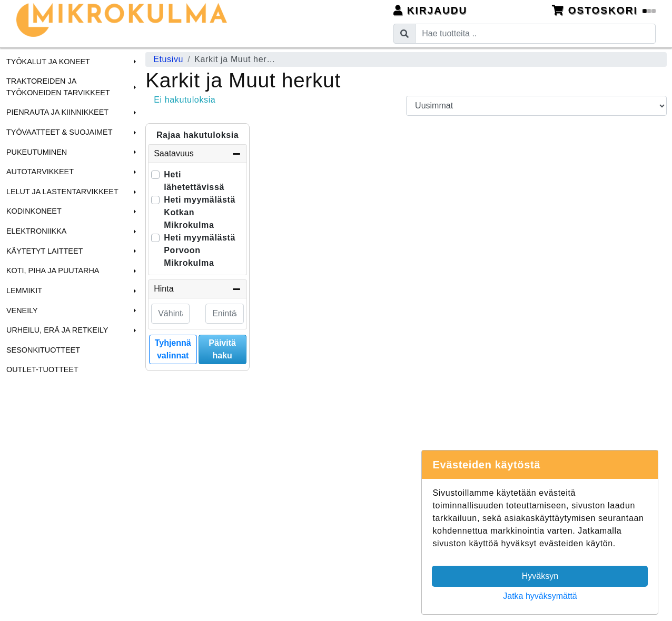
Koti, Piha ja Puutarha (53, 271)
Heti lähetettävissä (194, 181)
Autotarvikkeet (40, 172)
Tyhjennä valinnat (173, 349)
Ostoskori (604, 10)
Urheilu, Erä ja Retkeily (57, 330)
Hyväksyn (540, 576)
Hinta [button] (197, 289)
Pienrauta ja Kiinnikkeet (57, 112)
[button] (133, 62)
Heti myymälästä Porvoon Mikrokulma (200, 250)
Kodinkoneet (34, 211)
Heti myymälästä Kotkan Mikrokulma (200, 212)
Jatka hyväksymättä (540, 596)
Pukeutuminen (37, 152)
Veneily (22, 310)
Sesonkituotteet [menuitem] (43, 350)
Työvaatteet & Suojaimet (60, 132)
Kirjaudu (431, 10)
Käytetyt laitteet (45, 251)
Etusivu (168, 59)
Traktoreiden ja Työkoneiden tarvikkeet (58, 87)
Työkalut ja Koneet (48, 62)
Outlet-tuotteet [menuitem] (42, 369)
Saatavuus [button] (197, 154)
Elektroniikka (36, 231)
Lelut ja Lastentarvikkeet (62, 192)
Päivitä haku (222, 349)
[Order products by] (536, 106)
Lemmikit (24, 291)
